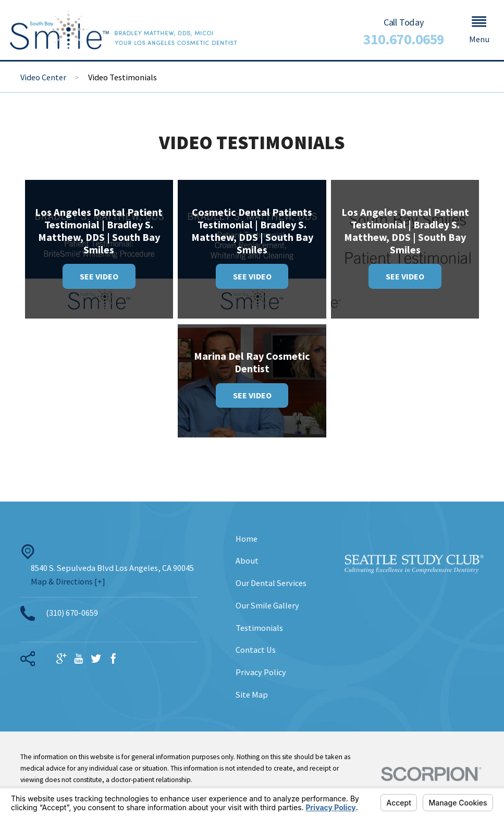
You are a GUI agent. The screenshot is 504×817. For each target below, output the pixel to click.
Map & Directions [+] (68, 581)
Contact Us (256, 650)
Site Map (252, 694)
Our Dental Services (271, 583)
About (247, 560)
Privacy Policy (261, 672)
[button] (479, 30)
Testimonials (259, 628)
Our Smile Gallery (267, 605)
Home (247, 539)
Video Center (43, 77)
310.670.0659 (404, 39)
